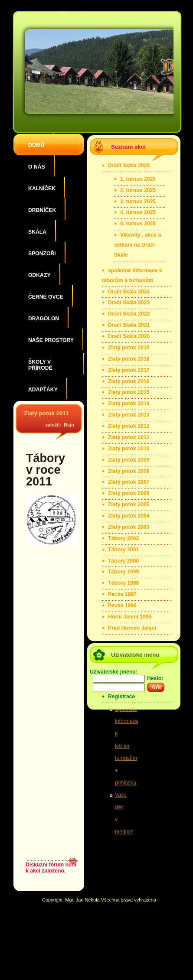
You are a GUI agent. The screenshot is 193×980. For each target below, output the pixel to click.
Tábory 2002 (123, 538)
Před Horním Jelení (132, 628)
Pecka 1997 (122, 594)
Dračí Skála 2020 (129, 336)
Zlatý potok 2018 (129, 359)
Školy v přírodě (40, 365)
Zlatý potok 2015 (129, 392)
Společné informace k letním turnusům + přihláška (127, 746)
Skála (37, 232)
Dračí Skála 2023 (129, 303)
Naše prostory (51, 340)
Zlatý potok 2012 (129, 426)
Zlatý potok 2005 (129, 505)
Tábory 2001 (123, 550)
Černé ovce (46, 297)
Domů (36, 145)
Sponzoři (42, 254)
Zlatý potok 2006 (129, 493)
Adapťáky (43, 390)
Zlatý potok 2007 (129, 482)
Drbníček (42, 210)
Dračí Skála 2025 (129, 166)
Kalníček (42, 189)
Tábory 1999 (123, 572)
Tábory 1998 (123, 583)
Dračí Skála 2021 (129, 325)
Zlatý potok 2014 (129, 404)
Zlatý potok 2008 (129, 471)
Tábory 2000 (123, 561)
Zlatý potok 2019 (129, 348)
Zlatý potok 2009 (129, 460)
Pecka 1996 (122, 606)
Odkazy (39, 275)
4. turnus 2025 (138, 212)
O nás (37, 167)
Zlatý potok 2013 (129, 415)
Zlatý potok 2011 (46, 413)
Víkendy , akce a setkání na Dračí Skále (137, 245)
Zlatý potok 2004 (129, 516)
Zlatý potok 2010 (129, 449)
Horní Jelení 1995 (130, 617)
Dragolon (44, 319)
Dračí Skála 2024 (129, 292)
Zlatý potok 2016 (129, 381)
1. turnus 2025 (138, 179)
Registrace (121, 697)
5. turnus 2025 (138, 224)
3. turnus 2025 (138, 202)
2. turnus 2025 (138, 190)
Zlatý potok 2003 (129, 527)
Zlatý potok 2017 (129, 370)
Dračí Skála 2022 (129, 314)
